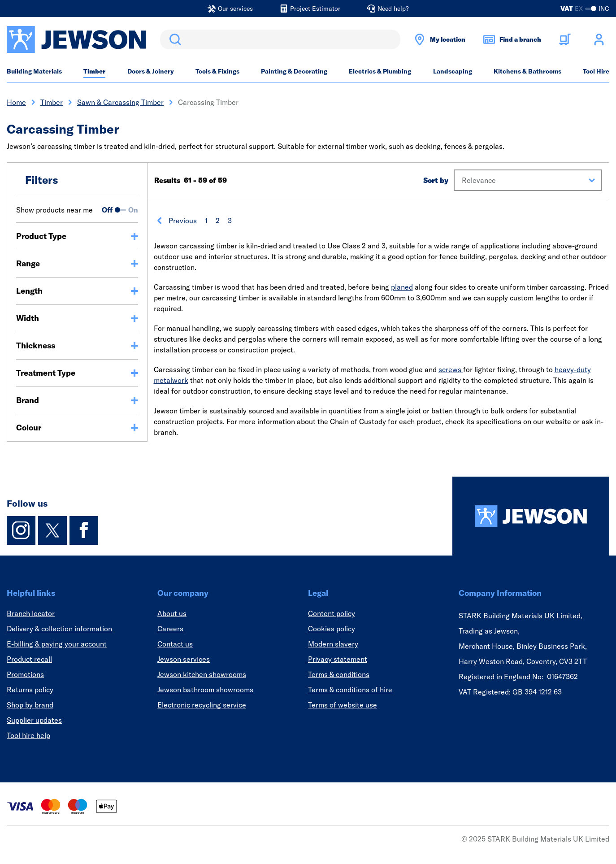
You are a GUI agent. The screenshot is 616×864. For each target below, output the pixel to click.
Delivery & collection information (59, 629)
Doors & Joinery (151, 71)
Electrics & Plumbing (380, 71)
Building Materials (34, 71)
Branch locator (31, 613)
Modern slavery (333, 644)
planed (402, 287)
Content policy (332, 613)
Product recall (29, 659)
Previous (176, 221)
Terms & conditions (339, 674)
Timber (94, 71)
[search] (280, 39)
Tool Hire (596, 71)
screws (451, 369)
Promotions (25, 674)
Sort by (436, 180)
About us (172, 613)
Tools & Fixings (217, 71)
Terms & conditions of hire (350, 690)
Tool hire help (28, 735)
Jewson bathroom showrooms (205, 690)
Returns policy (30, 690)
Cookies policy (332, 629)
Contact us (175, 644)
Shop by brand (30, 705)
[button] (528, 180)
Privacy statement (338, 659)
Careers (170, 629)
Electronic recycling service (202, 705)
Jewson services (184, 659)
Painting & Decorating (294, 71)
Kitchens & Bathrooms (527, 71)
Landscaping (453, 71)
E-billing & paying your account (57, 644)
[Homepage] (531, 516)
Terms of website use (343, 705)
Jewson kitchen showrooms (202, 674)
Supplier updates (34, 720)
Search (174, 39)
